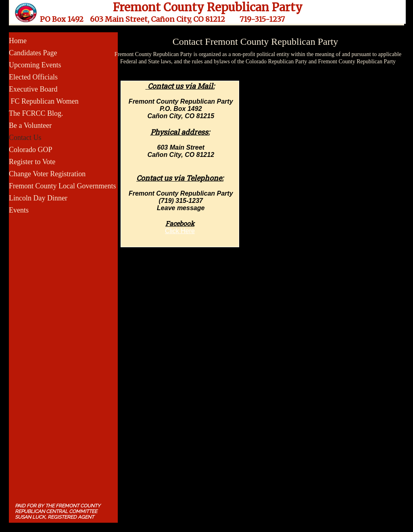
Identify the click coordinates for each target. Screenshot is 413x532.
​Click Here (180, 231)
